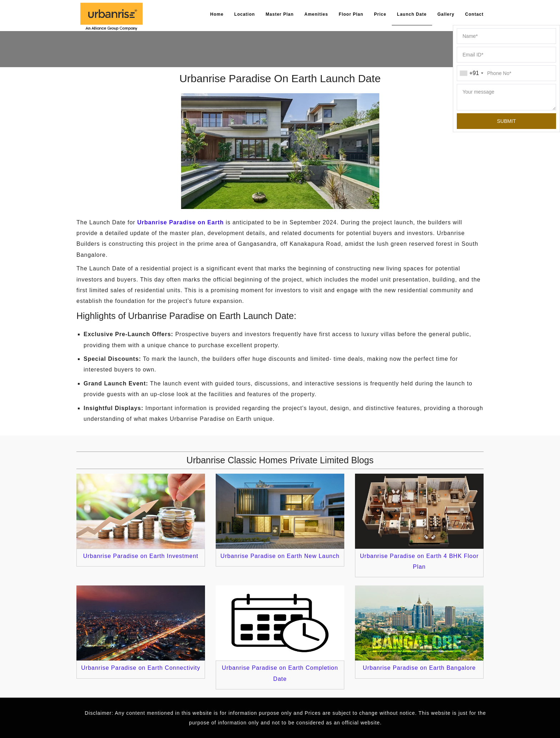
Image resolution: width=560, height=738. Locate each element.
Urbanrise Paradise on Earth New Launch (280, 556)
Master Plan (280, 14)
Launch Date (412, 14)
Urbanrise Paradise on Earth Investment (141, 556)
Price (380, 14)
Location (245, 14)
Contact (474, 14)
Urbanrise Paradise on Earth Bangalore (419, 668)
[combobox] (471, 73)
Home (217, 14)
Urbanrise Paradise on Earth (180, 222)
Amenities (316, 14)
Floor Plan (351, 14)
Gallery (446, 14)
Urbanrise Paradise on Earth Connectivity (141, 668)
